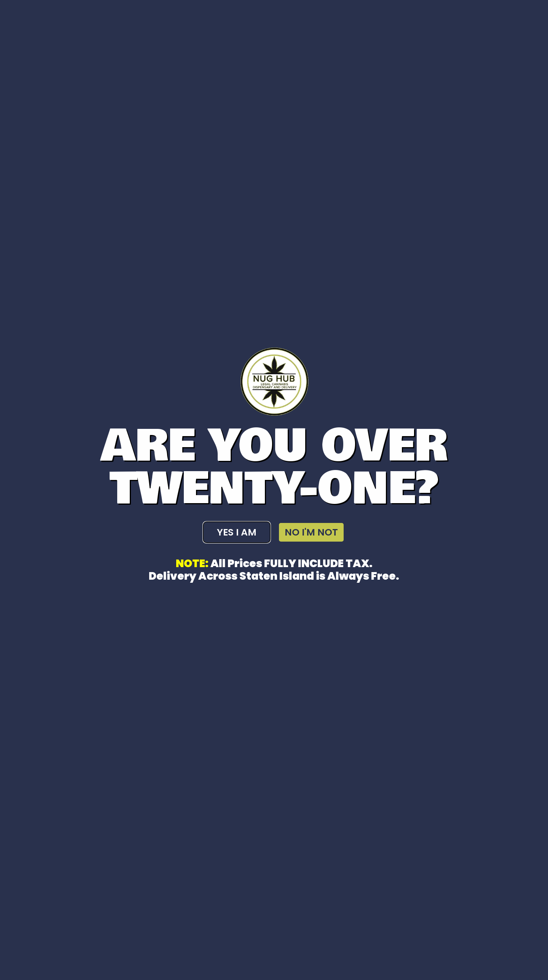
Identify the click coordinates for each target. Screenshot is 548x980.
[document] (274, 490)
